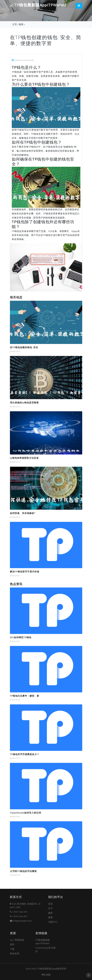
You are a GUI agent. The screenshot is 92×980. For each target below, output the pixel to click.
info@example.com (22, 921)
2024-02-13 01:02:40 (23, 60)
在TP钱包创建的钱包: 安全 (24, 348)
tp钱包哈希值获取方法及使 (24, 458)
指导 (12, 945)
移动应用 (15, 954)
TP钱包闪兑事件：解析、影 (25, 696)
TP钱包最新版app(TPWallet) (38, 5)
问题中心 (53, 922)
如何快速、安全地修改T (23, 513)
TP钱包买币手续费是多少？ (25, 754)
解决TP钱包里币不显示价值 (25, 572)
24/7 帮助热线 (17, 940)
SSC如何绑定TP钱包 (21, 638)
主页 (15, 24)
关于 (51, 908)
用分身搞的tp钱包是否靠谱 (24, 403)
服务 (51, 913)
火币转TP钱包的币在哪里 (23, 871)
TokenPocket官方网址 (46, 950)
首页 (51, 904)
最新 (21, 24)
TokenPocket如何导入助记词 (26, 813)
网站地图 (46, 975)
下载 (12, 949)
